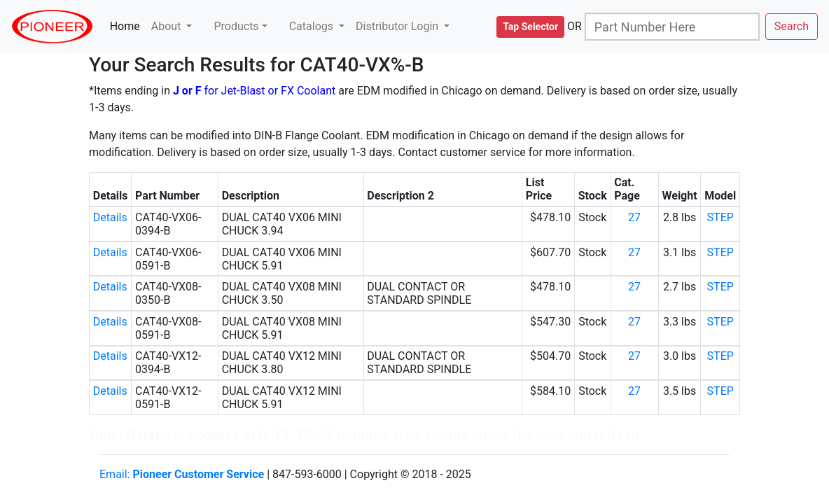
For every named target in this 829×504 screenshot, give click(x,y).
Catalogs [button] (313, 26)
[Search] (672, 27)
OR (574, 26)
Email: (182, 474)
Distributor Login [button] (398, 26)
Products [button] (236, 26)
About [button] (168, 26)
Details (110, 217)
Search (792, 26)
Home (128, 26)
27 (634, 217)
